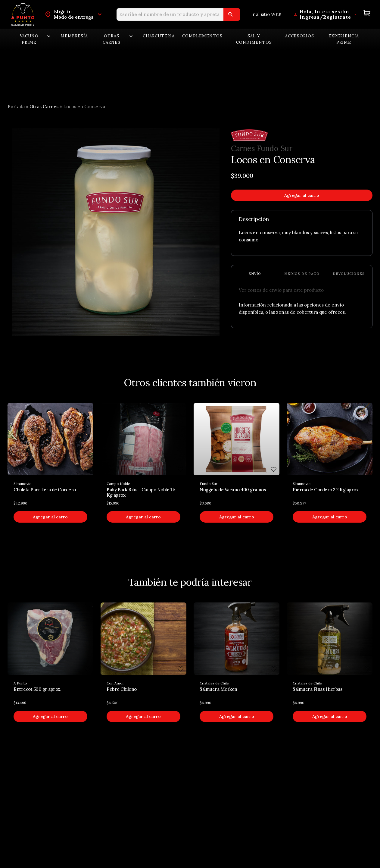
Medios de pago (302, 274)
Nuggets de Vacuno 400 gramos (233, 490)
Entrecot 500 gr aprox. (37, 689)
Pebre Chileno (122, 689)
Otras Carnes (44, 107)
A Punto (20, 683)
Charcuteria (159, 36)
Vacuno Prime (36, 39)
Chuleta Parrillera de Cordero (45, 490)
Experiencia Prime (344, 39)
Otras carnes (118, 39)
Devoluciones (349, 274)
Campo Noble (118, 484)
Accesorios (300, 36)
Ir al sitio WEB (266, 14)
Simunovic (22, 484)
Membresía (74, 36)
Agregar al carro (302, 195)
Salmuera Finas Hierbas (318, 689)
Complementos (202, 36)
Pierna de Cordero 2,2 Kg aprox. (326, 490)
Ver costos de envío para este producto (281, 290)
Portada (16, 107)
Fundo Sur (209, 484)
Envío (255, 274)
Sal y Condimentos (254, 39)
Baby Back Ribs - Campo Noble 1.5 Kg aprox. (141, 492)
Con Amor (115, 683)
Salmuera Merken (218, 689)
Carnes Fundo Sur (262, 149)
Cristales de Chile (214, 683)
